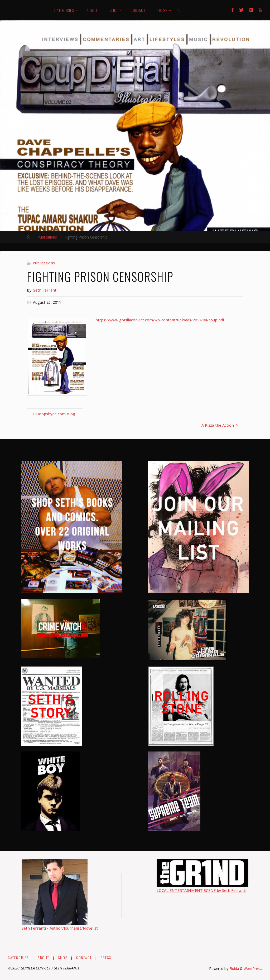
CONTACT (84, 958)
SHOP (63, 958)
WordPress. (253, 969)
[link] (179, 10)
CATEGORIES (18, 958)
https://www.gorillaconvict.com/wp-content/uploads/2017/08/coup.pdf (160, 320)
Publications (47, 237)
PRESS (106, 958)
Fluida (234, 969)
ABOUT (44, 958)
